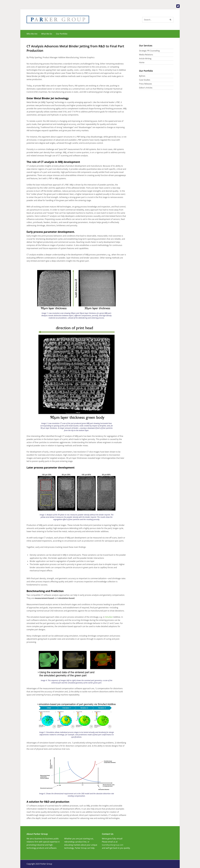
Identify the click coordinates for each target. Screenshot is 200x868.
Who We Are (32, 34)
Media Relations (146, 55)
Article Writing (145, 59)
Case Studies (145, 80)
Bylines (142, 76)
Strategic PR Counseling (149, 51)
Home (142, 62)
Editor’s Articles (146, 88)
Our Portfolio (62, 34)
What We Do (47, 34)
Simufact (109, 617)
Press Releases (145, 84)
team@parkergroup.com (113, 845)
